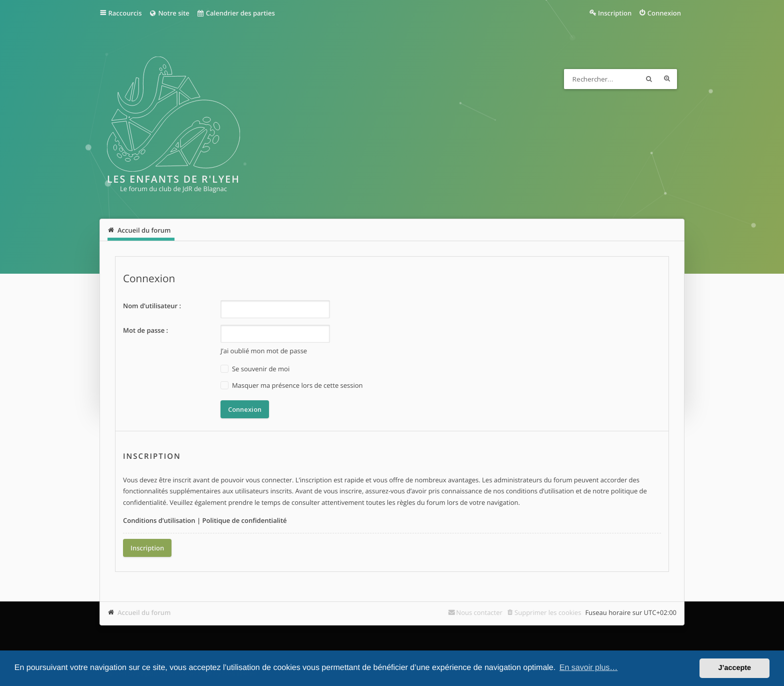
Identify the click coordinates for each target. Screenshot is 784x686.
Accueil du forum (144, 612)
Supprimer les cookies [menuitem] (548, 612)
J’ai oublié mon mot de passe (264, 351)
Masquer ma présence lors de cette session (292, 386)
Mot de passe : (145, 330)
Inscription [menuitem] (615, 13)
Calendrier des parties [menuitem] (236, 13)
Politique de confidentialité (244, 520)
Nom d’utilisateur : (152, 306)
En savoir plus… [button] (589, 668)
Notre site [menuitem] (169, 13)
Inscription (147, 548)
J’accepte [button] (734, 668)
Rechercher (649, 79)
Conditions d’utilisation (159, 520)
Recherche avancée (667, 79)
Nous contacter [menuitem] (479, 612)
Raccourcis (125, 13)
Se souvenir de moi (255, 369)
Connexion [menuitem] (664, 13)
